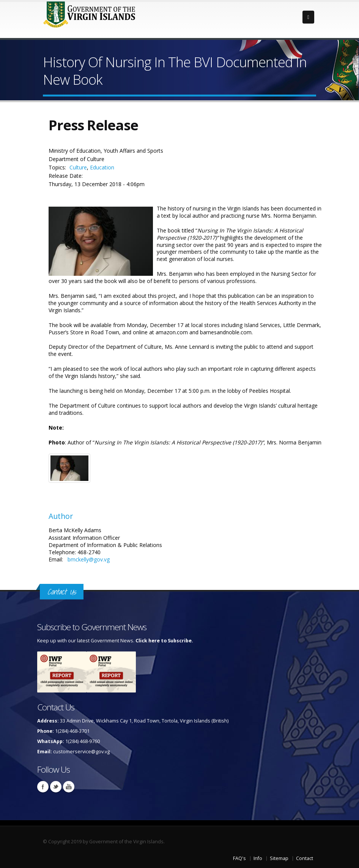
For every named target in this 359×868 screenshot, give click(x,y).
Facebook (43, 787)
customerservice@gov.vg (81, 752)
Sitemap (279, 858)
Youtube (69, 787)
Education (102, 167)
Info (258, 858)
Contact (305, 858)
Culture (78, 167)
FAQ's (239, 858)
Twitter (56, 787)
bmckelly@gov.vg (89, 559)
